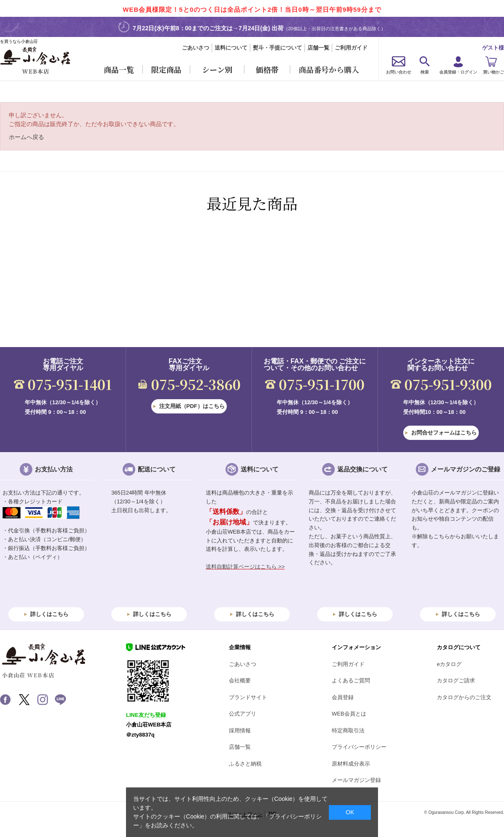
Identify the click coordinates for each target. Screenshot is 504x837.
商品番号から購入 (329, 69)
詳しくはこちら (49, 614)
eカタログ (449, 664)
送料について (231, 48)
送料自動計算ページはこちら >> (245, 567)
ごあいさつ (196, 48)
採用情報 (240, 730)
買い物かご (493, 72)
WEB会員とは (349, 714)
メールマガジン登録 (356, 780)
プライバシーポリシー (359, 747)
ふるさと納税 (245, 764)
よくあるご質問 (351, 680)
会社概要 (240, 680)
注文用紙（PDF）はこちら (192, 406)
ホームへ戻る (26, 137)
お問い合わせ (399, 72)
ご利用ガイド (351, 48)
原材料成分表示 (351, 764)
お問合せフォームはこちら (444, 433)
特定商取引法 (348, 730)
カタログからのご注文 (464, 697)
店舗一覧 (318, 48)
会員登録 (343, 697)
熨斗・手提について (277, 48)
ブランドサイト (248, 697)
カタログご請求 (456, 680)
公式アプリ (243, 714)
